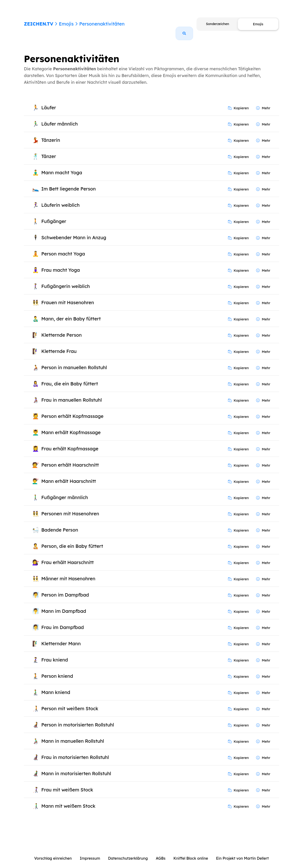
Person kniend (57, 671)
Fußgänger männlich (65, 492)
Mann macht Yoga (62, 167)
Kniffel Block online (191, 853)
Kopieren (239, 103)
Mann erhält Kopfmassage (71, 427)
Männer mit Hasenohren (68, 573)
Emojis (66, 24)
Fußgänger (54, 216)
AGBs (161, 853)
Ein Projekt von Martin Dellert (242, 853)
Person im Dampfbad (65, 589)
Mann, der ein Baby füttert (71, 313)
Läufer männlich (60, 118)
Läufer (49, 102)
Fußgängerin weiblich (66, 281)
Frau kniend (55, 654)
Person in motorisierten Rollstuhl (78, 719)
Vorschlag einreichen (53, 853)
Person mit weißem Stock (70, 703)
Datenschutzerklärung (128, 853)
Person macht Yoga (63, 248)
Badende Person (60, 524)
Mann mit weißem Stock (68, 801)
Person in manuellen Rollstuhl (74, 362)
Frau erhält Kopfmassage (70, 443)
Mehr (263, 103)
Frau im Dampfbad (63, 622)
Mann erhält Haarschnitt (69, 476)
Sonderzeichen (218, 24)
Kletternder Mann (61, 638)
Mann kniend (56, 687)
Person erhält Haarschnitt (70, 460)
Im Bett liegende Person (69, 183)
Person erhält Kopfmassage (72, 411)
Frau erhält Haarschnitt (68, 557)
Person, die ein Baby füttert (72, 541)
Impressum (90, 853)
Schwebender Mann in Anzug (74, 232)
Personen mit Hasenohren (70, 508)
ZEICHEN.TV (39, 24)
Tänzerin (51, 135)
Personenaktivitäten (102, 24)
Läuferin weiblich (60, 200)
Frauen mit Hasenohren (68, 297)
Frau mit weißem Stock (67, 784)
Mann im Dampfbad (64, 606)
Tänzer (49, 151)
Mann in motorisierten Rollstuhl (76, 768)
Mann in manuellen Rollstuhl (73, 736)
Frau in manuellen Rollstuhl (72, 395)
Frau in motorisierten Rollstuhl (75, 752)
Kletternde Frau (59, 346)
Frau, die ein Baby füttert (70, 378)
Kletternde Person (61, 330)
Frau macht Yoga (61, 265)
